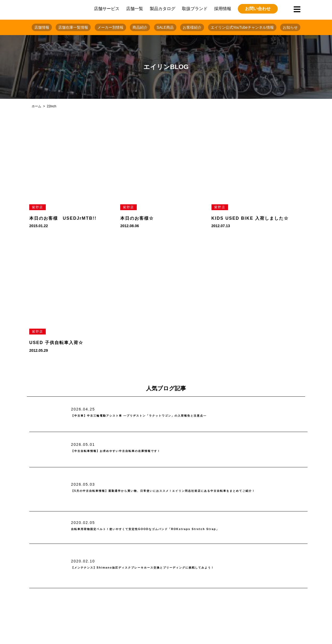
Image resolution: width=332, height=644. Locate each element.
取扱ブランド (195, 9)
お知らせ (290, 27)
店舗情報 (42, 27)
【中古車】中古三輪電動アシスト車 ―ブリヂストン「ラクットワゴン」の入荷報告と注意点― (172, 416)
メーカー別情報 (110, 27)
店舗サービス (107, 9)
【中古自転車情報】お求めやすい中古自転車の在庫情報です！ (138, 451)
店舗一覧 (135, 9)
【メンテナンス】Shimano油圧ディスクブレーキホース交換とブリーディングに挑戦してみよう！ (178, 568)
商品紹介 (140, 27)
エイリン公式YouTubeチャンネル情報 (242, 27)
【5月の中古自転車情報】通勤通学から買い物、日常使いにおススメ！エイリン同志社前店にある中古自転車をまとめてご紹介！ (187, 491)
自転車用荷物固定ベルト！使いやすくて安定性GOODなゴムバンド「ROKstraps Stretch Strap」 (179, 529)
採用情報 (223, 9)
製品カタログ (163, 9)
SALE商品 (165, 27)
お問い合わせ (258, 9)
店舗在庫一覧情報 (73, 27)
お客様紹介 (192, 27)
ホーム (36, 106)
